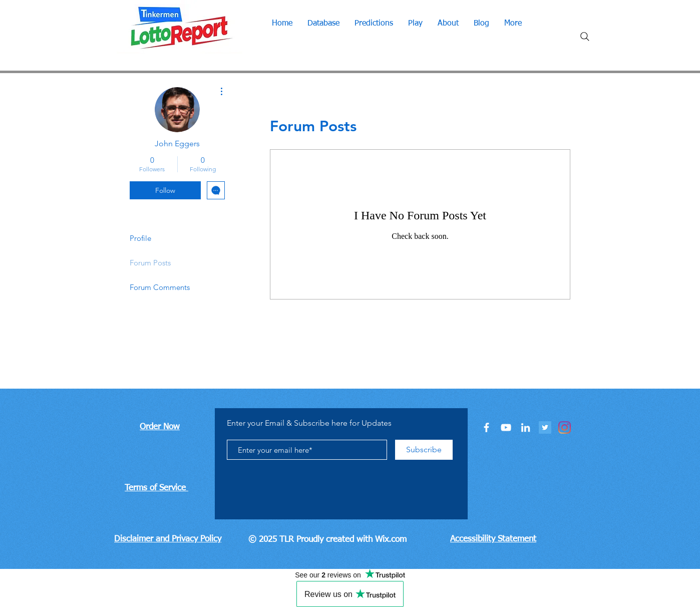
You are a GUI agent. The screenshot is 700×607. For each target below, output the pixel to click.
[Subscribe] (424, 450)
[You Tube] (506, 427)
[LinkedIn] (526, 427)
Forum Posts (150, 263)
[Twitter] (545, 427)
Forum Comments (160, 287)
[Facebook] (486, 427)
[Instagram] (565, 427)
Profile (140, 238)
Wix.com (391, 540)
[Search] (585, 37)
